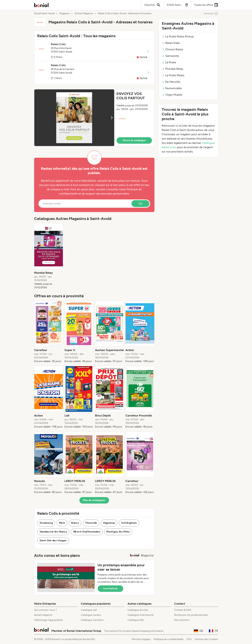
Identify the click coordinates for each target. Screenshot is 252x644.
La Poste (169, 62)
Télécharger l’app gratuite (48, 620)
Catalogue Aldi (136, 620)
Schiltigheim (129, 523)
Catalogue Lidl (89, 610)
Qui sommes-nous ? (45, 610)
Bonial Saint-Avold (44, 13)
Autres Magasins (84, 13)
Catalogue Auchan (138, 610)
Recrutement (182, 620)
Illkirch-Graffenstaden (87, 532)
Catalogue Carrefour (92, 620)
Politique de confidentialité (168, 639)
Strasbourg (46, 523)
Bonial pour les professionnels (191, 615)
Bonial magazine (43, 615)
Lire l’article (110, 589)
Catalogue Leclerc (91, 615)
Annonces (211, 13)
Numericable (172, 88)
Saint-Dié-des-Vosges (53, 541)
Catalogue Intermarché (141, 615)
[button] (94, 118)
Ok (140, 203)
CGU (189, 639)
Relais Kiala (171, 43)
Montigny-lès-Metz (118, 532)
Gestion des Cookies (206, 639)
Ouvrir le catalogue (134, 140)
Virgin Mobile (172, 95)
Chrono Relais (172, 49)
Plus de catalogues (94, 500)
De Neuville (171, 82)
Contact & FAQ (183, 610)
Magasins (65, 13)
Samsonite (170, 56)
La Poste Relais (173, 75)
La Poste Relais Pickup (178, 36)
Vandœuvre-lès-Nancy (53, 532)
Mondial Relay (173, 69)
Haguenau (109, 523)
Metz (62, 523)
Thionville (91, 523)
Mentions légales (141, 639)
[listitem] (49, 256)
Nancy (75, 523)
